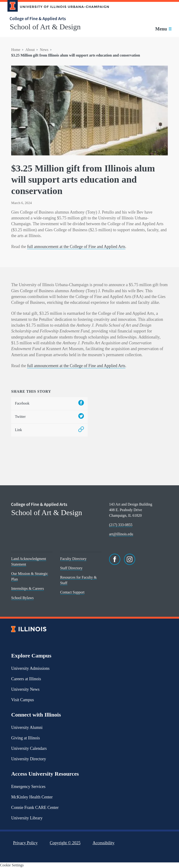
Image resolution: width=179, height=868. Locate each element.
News (44, 50)
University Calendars (29, 748)
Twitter (49, 417)
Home (16, 50)
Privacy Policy (25, 843)
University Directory (29, 759)
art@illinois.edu (121, 534)
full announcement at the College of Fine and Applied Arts (76, 247)
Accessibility (103, 843)
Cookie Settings (12, 865)
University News (25, 689)
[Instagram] (130, 559)
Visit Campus (22, 700)
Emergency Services (28, 787)
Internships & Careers (28, 588)
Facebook (49, 404)
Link (49, 430)
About (30, 50)
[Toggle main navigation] (163, 29)
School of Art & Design (45, 27)
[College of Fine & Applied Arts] (56, 19)
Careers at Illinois (26, 679)
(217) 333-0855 (121, 525)
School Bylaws (22, 598)
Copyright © (65, 843)
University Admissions (30, 668)
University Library (27, 818)
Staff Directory (71, 568)
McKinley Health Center (32, 797)
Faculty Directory (73, 559)
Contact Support (72, 592)
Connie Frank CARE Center (35, 808)
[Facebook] (115, 559)
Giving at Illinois (26, 738)
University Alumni (27, 727)
